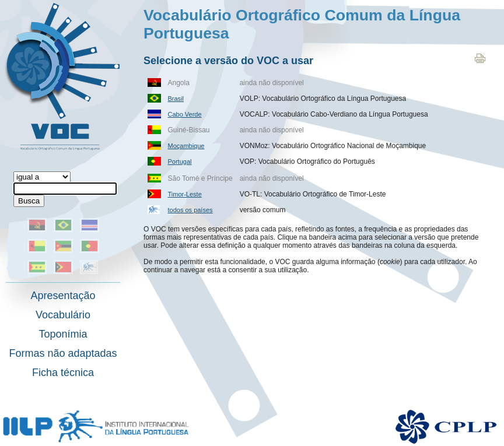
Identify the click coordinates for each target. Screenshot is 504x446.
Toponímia (63, 334)
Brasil (176, 99)
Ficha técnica (63, 373)
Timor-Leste (185, 194)
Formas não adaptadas (63, 353)
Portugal (180, 161)
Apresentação (63, 296)
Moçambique (186, 146)
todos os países (190, 210)
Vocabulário (63, 315)
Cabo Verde (185, 114)
